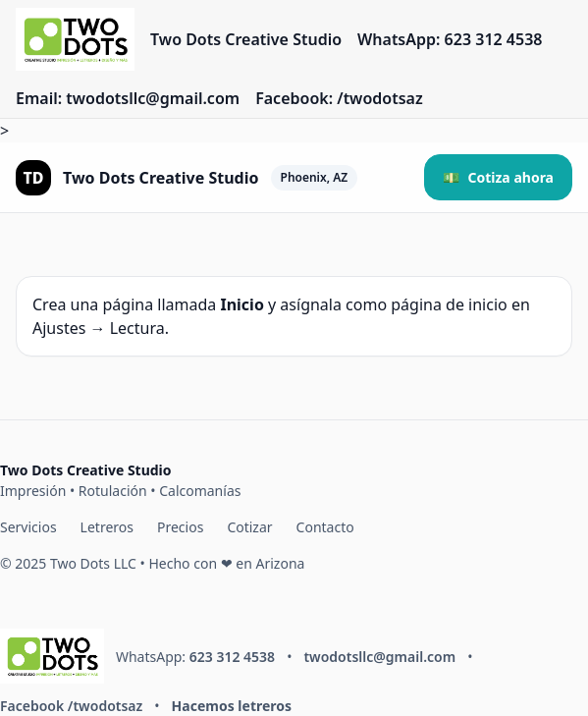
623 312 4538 (232, 657)
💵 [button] (498, 177)
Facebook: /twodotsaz (339, 98)
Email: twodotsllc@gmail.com (128, 98)
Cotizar (249, 527)
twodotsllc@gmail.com (379, 657)
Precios (180, 527)
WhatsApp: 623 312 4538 (450, 39)
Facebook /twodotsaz (71, 706)
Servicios (28, 527)
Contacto (325, 527)
